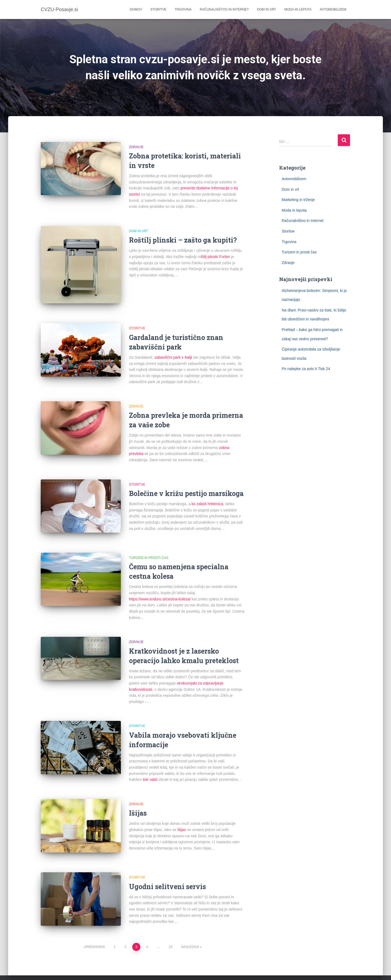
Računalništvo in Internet (224, 9)
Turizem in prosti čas (149, 551)
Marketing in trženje (298, 200)
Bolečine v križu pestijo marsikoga (186, 490)
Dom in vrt (267, 9)
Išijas (138, 806)
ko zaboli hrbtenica (207, 500)
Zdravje (136, 147)
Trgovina (183, 9)
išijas (182, 822)
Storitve (158, 9)
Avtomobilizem (333, 9)
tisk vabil (150, 772)
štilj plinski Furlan (215, 257)
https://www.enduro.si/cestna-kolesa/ (160, 592)
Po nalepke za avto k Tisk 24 (306, 369)
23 (170, 933)
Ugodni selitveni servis (167, 875)
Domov (136, 9)
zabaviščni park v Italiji (173, 354)
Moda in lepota (298, 9)
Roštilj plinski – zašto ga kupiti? (183, 240)
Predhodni (95, 933)
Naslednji (190, 933)
